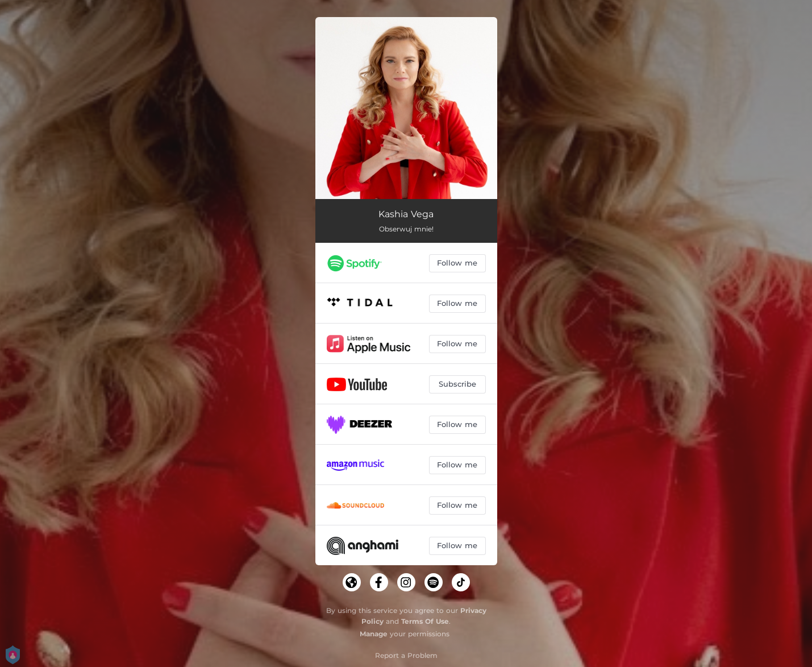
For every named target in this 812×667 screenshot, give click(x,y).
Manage (374, 634)
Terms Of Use (425, 621)
